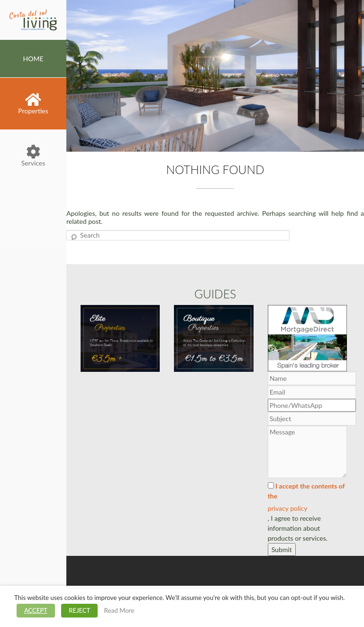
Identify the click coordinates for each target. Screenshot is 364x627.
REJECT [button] (79, 610)
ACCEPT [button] (36, 610)
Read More (119, 610)
